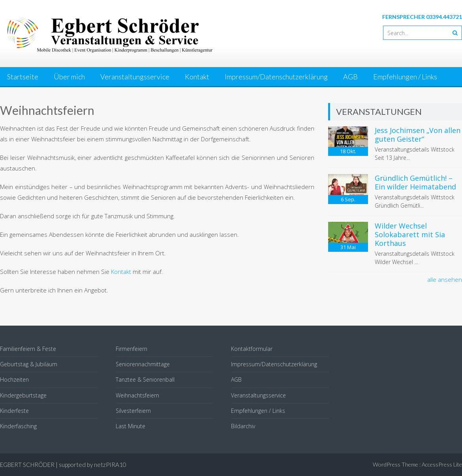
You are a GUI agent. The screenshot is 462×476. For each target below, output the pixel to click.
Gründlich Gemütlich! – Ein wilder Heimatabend (415, 182)
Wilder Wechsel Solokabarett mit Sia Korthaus (410, 234)
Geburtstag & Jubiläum (29, 364)
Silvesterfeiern (133, 411)
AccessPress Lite (442, 464)
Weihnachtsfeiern (137, 395)
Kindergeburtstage (23, 395)
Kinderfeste (14, 411)
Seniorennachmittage (143, 364)
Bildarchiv (243, 426)
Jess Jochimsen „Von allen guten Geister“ (418, 135)
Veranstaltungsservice (135, 77)
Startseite (23, 77)
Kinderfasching (18, 426)
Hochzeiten (14, 379)
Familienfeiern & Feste (28, 349)
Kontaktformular (252, 349)
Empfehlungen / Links (405, 77)
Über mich (69, 77)
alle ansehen (445, 279)
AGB (350, 77)
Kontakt (197, 77)
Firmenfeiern (131, 349)
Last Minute (131, 426)
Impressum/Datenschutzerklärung (276, 77)
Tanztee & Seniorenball (145, 379)
